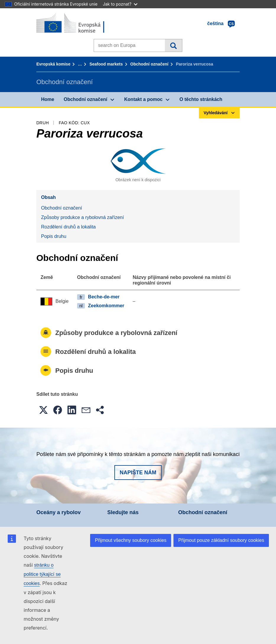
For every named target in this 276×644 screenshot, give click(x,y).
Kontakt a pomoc (143, 99)
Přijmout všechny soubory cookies (131, 540)
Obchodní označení (149, 64)
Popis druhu (54, 236)
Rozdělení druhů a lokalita (68, 227)
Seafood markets (106, 64)
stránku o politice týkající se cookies (42, 574)
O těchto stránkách (201, 99)
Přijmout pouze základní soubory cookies (221, 540)
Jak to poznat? (120, 4)
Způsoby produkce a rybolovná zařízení (82, 217)
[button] (43, 410)
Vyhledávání (173, 45)
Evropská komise (53, 64)
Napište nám (138, 473)
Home (48, 99)
